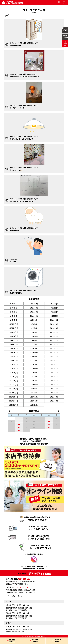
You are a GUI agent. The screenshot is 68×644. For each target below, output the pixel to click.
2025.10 (34, 312)
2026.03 (54, 304)
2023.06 (54, 348)
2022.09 (54, 360)
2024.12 (54, 324)
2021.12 (54, 373)
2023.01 (34, 356)
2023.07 (34, 348)
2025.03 (54, 320)
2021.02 (14, 389)
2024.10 (34, 328)
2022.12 (54, 356)
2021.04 (34, 385)
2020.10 (34, 393)
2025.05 (14, 320)
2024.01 (34, 340)
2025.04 (34, 320)
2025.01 (34, 324)
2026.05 (14, 304)
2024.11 (14, 328)
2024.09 (54, 328)
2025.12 (54, 308)
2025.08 (14, 316)
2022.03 (54, 368)
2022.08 (14, 364)
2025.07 (34, 316)
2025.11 (14, 312)
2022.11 (14, 360)
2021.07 (34, 381)
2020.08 (14, 397)
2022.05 (14, 368)
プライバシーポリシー (15, 596)
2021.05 (14, 385)
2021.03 (54, 385)
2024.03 (54, 336)
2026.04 (34, 304)
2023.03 (54, 352)
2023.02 (14, 356)
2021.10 (34, 377)
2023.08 (14, 348)
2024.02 (14, 340)
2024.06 (54, 332)
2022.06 (54, 364)
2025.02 (14, 324)
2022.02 (14, 373)
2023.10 (34, 344)
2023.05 (14, 352)
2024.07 (34, 332)
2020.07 (34, 397)
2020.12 (54, 389)
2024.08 (14, 332)
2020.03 (54, 401)
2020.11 (14, 393)
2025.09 (54, 312)
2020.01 (34, 405)
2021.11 (14, 377)
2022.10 (34, 360)
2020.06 (54, 397)
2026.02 (14, 308)
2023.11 (14, 344)
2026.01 (34, 308)
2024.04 (34, 336)
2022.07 (34, 364)
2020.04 (34, 401)
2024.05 (14, 336)
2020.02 (14, 405)
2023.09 (54, 344)
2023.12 (54, 340)
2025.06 (54, 316)
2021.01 (34, 389)
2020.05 (14, 401)
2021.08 (14, 381)
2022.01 (34, 373)
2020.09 (54, 393)
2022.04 (34, 368)
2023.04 (34, 352)
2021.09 (54, 377)
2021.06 (54, 381)
